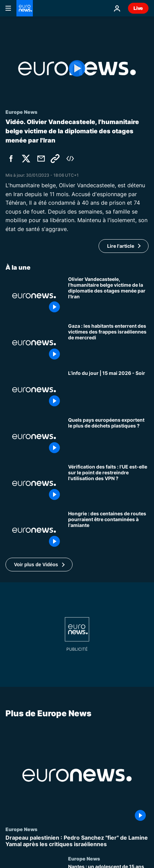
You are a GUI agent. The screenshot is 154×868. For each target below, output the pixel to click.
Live (138, 8)
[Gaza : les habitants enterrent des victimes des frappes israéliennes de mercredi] (108, 343)
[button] (39, 565)
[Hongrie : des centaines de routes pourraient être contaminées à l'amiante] (108, 530)
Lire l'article (121, 246)
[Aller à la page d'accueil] (25, 8)
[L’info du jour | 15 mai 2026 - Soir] (108, 390)
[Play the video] (77, 69)
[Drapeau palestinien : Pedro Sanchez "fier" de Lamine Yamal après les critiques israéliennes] (77, 841)
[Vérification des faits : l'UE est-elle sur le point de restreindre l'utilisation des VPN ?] (108, 483)
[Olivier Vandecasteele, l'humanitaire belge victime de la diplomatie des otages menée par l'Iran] (108, 296)
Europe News (21, 829)
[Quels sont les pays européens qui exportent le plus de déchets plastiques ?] (108, 437)
